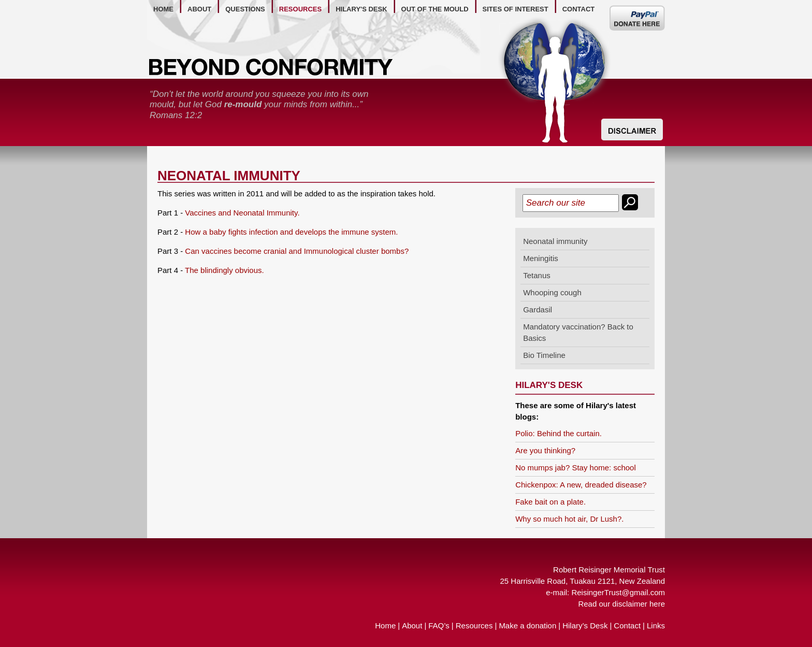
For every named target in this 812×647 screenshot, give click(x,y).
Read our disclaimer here (621, 604)
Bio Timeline (544, 355)
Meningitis (541, 258)
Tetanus (537, 275)
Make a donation (527, 626)
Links (656, 626)
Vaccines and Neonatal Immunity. (242, 213)
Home (385, 626)
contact (579, 9)
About (412, 626)
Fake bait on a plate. (550, 502)
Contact (627, 626)
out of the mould (435, 9)
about (199, 9)
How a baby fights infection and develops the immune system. (291, 232)
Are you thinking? (545, 450)
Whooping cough (552, 292)
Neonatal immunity (555, 241)
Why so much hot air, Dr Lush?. (569, 519)
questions (245, 9)
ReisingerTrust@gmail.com (618, 592)
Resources (474, 626)
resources (300, 9)
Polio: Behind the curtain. (559, 433)
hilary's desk (361, 9)
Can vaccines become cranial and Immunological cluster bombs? (297, 251)
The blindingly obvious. (224, 270)
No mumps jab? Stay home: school (576, 468)
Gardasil (538, 310)
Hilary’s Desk (585, 626)
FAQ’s (439, 626)
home (163, 9)
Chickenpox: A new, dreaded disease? (581, 485)
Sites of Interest (516, 9)
